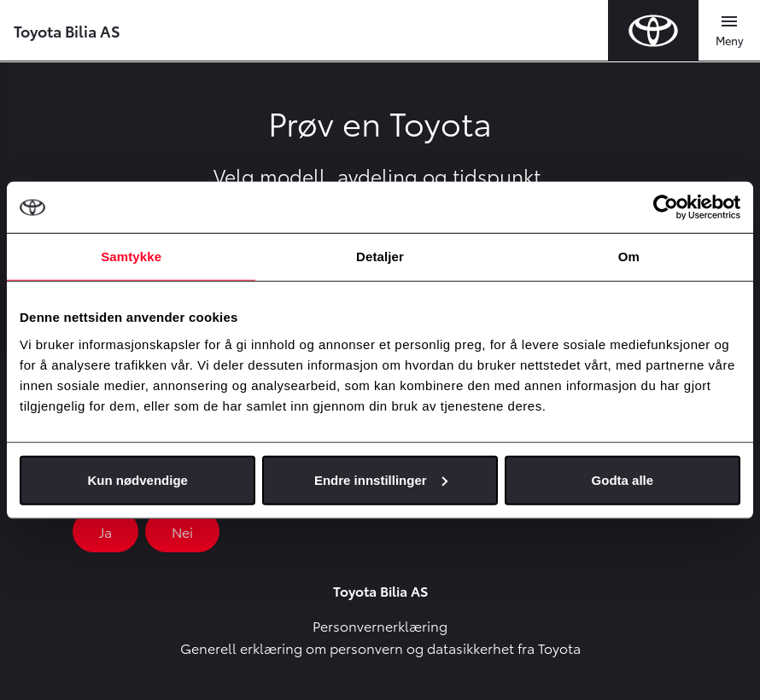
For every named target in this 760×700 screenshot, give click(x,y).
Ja (105, 531)
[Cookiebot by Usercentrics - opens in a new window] (666, 207)
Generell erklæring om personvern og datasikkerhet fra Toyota (380, 647)
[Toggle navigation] (729, 31)
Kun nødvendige (137, 479)
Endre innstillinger (381, 479)
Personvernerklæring (380, 625)
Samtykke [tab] (131, 257)
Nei (182, 531)
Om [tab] (629, 257)
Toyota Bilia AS (67, 30)
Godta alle (623, 479)
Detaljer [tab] (380, 257)
